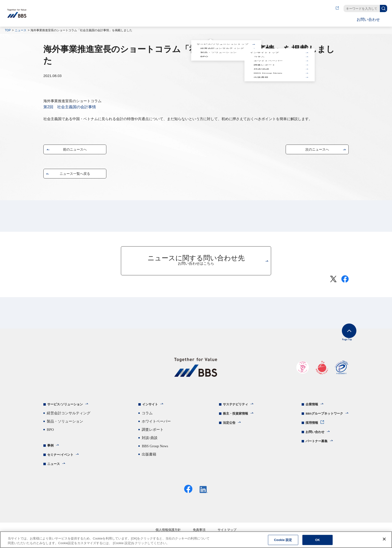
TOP (8, 30)
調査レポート (264, 34)
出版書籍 (260, 37)
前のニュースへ (75, 151)
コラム (259, 32)
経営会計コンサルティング (222, 31)
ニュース (21, 30)
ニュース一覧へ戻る (75, 175)
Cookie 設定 (283, 540)
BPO (204, 33)
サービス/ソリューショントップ (222, 30)
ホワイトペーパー (268, 33)
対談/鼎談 (261, 35)
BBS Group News (267, 36)
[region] (196, 540)
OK (318, 540)
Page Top (341, 338)
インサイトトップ (264, 31)
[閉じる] (384, 539)
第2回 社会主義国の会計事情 (70, 107)
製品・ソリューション (218, 32)
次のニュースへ (317, 151)
